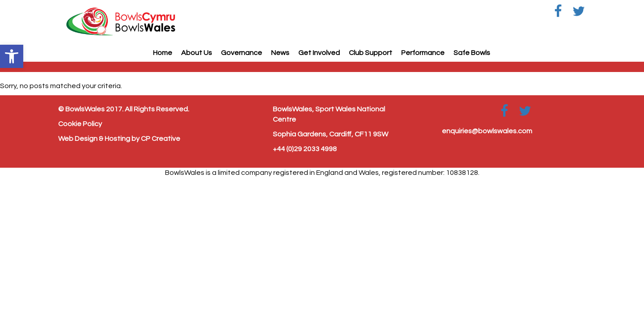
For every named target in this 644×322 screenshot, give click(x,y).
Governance (241, 53)
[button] (12, 56)
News (280, 53)
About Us (197, 53)
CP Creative (161, 139)
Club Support (371, 53)
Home (163, 53)
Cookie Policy (80, 124)
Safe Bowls (472, 53)
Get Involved (319, 53)
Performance (423, 53)
